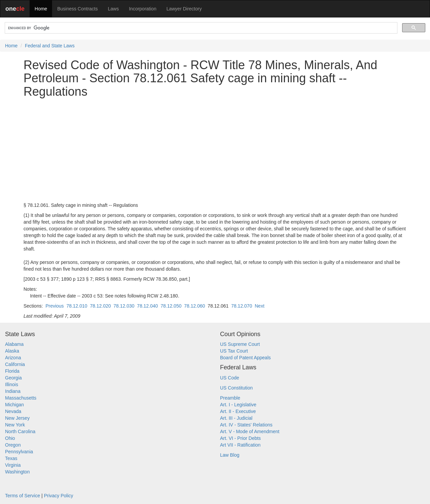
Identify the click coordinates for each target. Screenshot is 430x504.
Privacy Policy (59, 496)
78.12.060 (195, 306)
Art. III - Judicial (236, 418)
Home (41, 9)
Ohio (10, 438)
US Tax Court (234, 351)
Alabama (14, 344)
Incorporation (143, 9)
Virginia (13, 465)
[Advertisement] (215, 150)
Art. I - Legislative (238, 405)
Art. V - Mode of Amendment (250, 431)
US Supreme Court (240, 344)
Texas (11, 458)
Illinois (12, 384)
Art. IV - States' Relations (246, 425)
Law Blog (230, 455)
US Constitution (236, 388)
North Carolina (20, 431)
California (15, 364)
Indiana (13, 391)
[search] (200, 28)
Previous (54, 306)
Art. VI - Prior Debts (240, 438)
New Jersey (17, 418)
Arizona (13, 358)
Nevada (13, 411)
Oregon (13, 445)
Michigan (14, 405)
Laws (113, 9)
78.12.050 (171, 306)
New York (15, 425)
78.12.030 (124, 306)
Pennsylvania (19, 452)
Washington (17, 472)
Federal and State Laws (50, 46)
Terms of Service (23, 496)
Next (260, 306)
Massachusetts (21, 398)
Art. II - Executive (238, 411)
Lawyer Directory (184, 9)
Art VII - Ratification (240, 445)
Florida (12, 371)
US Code (230, 378)
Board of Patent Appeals (245, 358)
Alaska (12, 351)
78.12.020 (100, 306)
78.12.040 (147, 306)
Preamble (230, 398)
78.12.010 (77, 306)
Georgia (13, 378)
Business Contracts (77, 9)
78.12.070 (242, 306)
